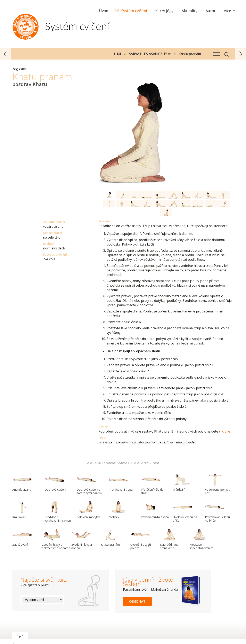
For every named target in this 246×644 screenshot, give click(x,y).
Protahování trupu (121, 482)
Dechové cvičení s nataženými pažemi (89, 484)
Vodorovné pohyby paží (218, 484)
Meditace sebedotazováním (201, 539)
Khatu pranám (111, 537)
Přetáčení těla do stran (152, 484)
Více (227, 11)
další (240, 54)
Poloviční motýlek (88, 510)
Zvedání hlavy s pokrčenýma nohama (56, 539)
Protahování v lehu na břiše (217, 512)
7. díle (226, 431)
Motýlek (118, 510)
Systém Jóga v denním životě (26, 26)
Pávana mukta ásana (155, 510)
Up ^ (20, 636)
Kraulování (22, 510)
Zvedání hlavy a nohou (82, 539)
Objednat (137, 602)
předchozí (6, 54)
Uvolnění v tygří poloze (141, 539)
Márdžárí (183, 482)
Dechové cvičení (55, 482)
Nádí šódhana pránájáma (170, 539)
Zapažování (22, 537)
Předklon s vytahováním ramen (58, 512)
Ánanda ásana (22, 482)
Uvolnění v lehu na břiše (185, 512)
